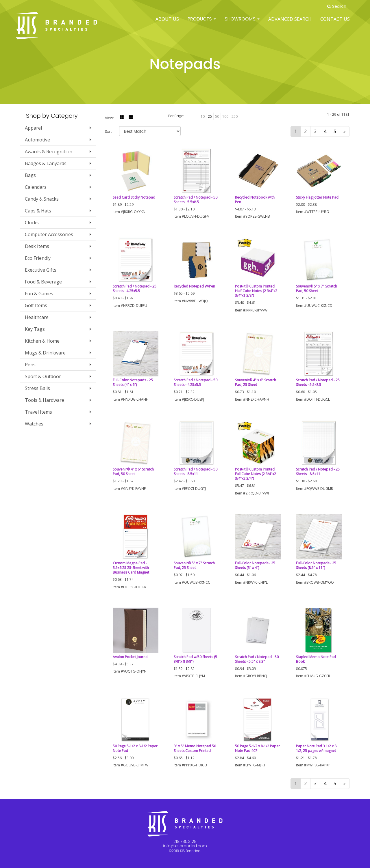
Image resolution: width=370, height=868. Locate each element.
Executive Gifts (41, 270)
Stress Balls (37, 388)
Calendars (36, 187)
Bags (30, 175)
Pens (30, 365)
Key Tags (35, 329)
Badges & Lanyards (46, 163)
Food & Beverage (43, 282)
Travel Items (38, 412)
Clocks (32, 223)
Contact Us (335, 23)
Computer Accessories (49, 234)
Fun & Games (39, 294)
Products (202, 23)
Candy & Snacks (42, 199)
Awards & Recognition (49, 152)
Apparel (33, 128)
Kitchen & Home (42, 341)
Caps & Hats (38, 211)
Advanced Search (290, 23)
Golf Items (36, 305)
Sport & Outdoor (43, 376)
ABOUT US (167, 23)
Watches (34, 424)
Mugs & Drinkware (45, 353)
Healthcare (37, 317)
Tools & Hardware (45, 400)
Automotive (37, 140)
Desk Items (37, 246)
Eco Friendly (38, 258)
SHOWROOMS (242, 23)
